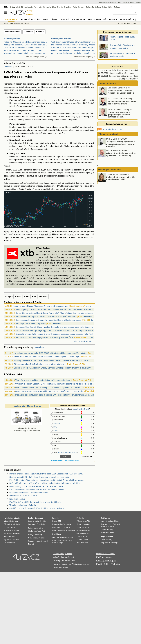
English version (107, 537)
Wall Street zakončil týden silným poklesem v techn (74, 42)
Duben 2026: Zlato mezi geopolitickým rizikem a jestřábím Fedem (119, 115)
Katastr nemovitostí (83, 524)
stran (27, 87)
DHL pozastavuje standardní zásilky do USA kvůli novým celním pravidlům (48, 387)
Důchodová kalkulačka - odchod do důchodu (29, 493)
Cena (107, 521)
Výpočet (17, 518)
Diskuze (117, 7)
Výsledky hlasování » (58, 460)
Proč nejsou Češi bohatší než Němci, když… (24, 50)
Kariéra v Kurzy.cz (104, 557)
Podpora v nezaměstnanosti (38, 541)
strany (32, 97)
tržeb (80, 143)
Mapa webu (110, 533)
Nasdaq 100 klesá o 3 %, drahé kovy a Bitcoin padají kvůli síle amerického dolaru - (51, 360)
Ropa (54, 540)
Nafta (70, 540)
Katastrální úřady (83, 527)
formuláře (85, 543)
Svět (22, 23)
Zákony (98, 7)
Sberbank (43, 296)
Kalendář (40, 32)
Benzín (65, 540)
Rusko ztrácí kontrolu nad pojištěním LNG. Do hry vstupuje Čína (44, 337)
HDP (63, 527)
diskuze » (68, 460)
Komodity (47, 7)
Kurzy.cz (7, 23)
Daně (45, 19)
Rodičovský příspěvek (12, 533)
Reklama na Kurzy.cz (106, 554)
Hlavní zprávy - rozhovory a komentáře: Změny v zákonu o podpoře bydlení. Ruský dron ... (56, 309)
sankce (49, 120)
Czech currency (106, 540)
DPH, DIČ (65, 19)
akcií (17, 231)
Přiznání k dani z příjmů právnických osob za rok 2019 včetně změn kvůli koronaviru (47, 480)
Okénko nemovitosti (108, 134)
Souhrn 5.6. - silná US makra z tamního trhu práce (74, 48)
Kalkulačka (90, 7)
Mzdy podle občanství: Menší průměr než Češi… (26, 45)
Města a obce (110, 19)
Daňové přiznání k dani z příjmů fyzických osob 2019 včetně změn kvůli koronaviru (46, 474)
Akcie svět (29, 7)
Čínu (14, 189)
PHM (59, 540)
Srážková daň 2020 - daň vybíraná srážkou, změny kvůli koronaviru (39, 477)
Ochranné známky (130, 19)
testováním (46, 234)
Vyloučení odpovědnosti (64, 557)
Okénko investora (107, 83)
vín (17, 157)
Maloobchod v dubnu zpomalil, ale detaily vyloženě (74, 45)
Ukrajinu (60, 173)
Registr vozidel (106, 524)
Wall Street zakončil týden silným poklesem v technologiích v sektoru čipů (47, 357)
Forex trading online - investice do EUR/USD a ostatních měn (37, 486)
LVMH (38, 84)
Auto (102, 521)
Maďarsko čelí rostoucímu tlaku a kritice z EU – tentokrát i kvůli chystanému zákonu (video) (56, 395)
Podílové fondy (65, 524)
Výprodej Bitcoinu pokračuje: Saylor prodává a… (26, 53)
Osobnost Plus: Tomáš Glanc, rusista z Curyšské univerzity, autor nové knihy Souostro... (55, 327)
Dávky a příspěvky (35, 535)
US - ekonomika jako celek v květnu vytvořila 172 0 (74, 53)
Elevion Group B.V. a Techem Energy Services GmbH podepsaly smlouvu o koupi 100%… (54, 368)
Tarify (75, 7)
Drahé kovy (57, 534)
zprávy (89, 173)
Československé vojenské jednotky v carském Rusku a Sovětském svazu (48, 320)
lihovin (24, 157)
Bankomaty (39, 518)
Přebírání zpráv (115, 129)
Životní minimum (10, 537)
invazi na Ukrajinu (34, 90)
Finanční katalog (107, 530)
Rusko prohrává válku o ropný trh (31, 323)
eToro (55, 431)
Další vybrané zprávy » (85, 57)
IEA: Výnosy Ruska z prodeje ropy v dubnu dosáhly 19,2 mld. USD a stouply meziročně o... (56, 330)
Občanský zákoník (83, 533)
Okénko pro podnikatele (110, 169)
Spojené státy (42, 149)
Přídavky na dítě (10, 527)
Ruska (44, 87)
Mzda (39, 531)
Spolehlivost (115, 521)
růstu (18, 149)
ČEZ (60, 521)
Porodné (42, 538)
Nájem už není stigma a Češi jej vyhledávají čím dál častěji (121, 154)
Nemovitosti (94, 19)
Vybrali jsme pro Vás (61, 39)
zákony (20, 120)
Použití (99, 564)
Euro (39, 524)
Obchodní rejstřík (104, 2)
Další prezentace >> (128, 79)
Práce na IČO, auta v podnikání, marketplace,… (25, 42)
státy (29, 189)
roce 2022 (74, 87)
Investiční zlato (62, 537)
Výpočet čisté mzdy (11, 521)
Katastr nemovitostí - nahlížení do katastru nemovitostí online (37, 489)
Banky (31, 518)
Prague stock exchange (109, 543)
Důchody (31, 544)
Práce (105, 7)
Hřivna (27, 296)
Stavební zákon (82, 540)
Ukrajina (9, 296)
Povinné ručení (9, 543)
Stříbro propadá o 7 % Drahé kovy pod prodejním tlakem (39, 364)
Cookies (69, 554)
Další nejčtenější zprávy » (36, 57)
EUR (87, 234)
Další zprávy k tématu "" (83, 341)
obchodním (50, 157)
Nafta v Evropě (58, 543)
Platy (44, 531)
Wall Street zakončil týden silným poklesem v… (25, 48)
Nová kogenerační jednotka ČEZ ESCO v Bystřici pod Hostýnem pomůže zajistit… (51, 353)
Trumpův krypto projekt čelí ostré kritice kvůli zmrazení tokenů (43, 380)
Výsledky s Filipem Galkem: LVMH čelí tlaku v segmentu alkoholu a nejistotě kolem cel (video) (57, 384)
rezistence (71, 234)
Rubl (34, 296)
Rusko (18, 296)
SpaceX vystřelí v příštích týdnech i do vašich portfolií (121, 92)
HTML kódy (115, 564)
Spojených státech (74, 103)
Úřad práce (32, 531)
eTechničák (111, 527)
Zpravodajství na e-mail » (118, 124)
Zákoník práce (82, 537)
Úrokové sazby (33, 521)
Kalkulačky (79, 19)
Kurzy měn (28, 32)
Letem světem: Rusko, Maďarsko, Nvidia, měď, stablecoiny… (41, 306)
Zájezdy (114, 2)
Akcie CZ (20, 7)
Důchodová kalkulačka (12, 524)
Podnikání (80, 518)
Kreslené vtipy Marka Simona (27, 406)
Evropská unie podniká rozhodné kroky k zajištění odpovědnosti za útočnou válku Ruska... (56, 334)
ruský (41, 106)
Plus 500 (57, 424)
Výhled (7, 179)
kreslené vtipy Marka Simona (26, 428)
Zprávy (12, 7)
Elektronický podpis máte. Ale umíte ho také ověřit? (121, 178)
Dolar (43, 524)
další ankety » (76, 460)
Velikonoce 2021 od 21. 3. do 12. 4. (25, 496)
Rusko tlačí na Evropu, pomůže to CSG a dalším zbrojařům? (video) (46, 316)
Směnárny (32, 524)
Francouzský (10, 84)
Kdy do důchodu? (17, 499)
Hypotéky (68, 7)
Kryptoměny (57, 530)
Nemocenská (33, 538)
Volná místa (38, 528)
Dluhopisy (56, 524)
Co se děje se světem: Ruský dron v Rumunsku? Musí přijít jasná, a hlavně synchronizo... (56, 313)
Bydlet (132, 2)
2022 (15, 170)
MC (28, 231)
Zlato (54, 7)
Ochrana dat (58, 554)
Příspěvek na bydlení (12, 530)
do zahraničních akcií (81, 409)
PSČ (89, 521)
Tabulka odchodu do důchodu (23, 505)
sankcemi (33, 173)
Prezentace (118, 66)
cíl (55, 186)
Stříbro (71, 537)
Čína (32, 149)
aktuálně (37, 157)
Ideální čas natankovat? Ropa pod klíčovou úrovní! (122, 103)
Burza (54, 521)
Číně (90, 157)
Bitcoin (60, 7)
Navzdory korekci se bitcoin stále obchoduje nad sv (74, 50)
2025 (56, 160)
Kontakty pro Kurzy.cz (106, 560)
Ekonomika (15, 23)
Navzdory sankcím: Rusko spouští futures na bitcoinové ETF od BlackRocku (49, 391)
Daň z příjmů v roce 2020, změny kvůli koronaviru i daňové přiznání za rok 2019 (45, 483)
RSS (105, 129)
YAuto (119, 2)
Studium (138, 2)
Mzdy (68, 527)
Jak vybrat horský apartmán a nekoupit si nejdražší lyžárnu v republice (121, 144)
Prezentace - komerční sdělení (118, 32)
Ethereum (72, 530)
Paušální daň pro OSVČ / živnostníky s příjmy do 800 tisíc (35, 502)
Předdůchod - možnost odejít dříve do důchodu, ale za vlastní (37, 508)
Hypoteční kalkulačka (12, 540)
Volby (103, 533)
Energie (81, 7)
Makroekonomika (13, 32)
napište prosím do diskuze (68, 453)
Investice (8, 67)
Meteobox (126, 2)
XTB (55, 427)
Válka (110, 7)
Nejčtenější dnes (12, 39)
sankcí (89, 183)
